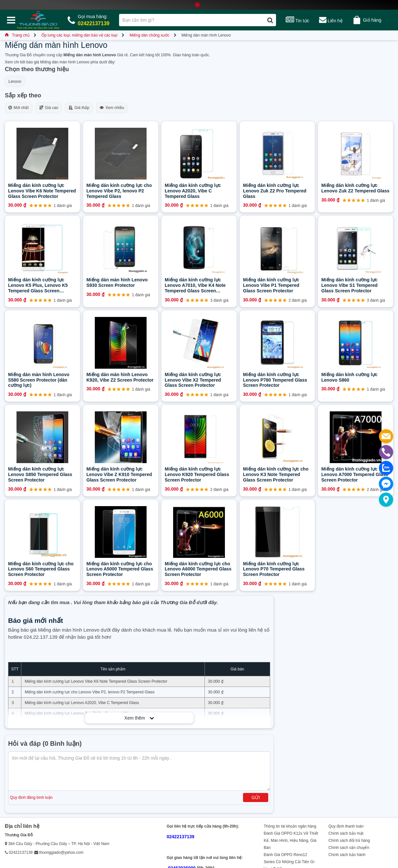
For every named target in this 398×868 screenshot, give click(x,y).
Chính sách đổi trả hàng (349, 841)
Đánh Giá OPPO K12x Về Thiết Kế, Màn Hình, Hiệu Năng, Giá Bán (291, 841)
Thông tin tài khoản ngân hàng (290, 826)
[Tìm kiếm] (270, 20)
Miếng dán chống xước (149, 35)
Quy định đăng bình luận (31, 797)
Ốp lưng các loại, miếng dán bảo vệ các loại (79, 35)
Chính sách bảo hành (347, 855)
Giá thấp (79, 108)
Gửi (256, 797)
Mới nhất (19, 108)
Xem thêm (139, 718)
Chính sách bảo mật (346, 833)
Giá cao (49, 108)
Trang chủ (17, 35)
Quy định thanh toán (346, 826)
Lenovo (15, 81)
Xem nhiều (112, 108)
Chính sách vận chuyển (349, 848)
